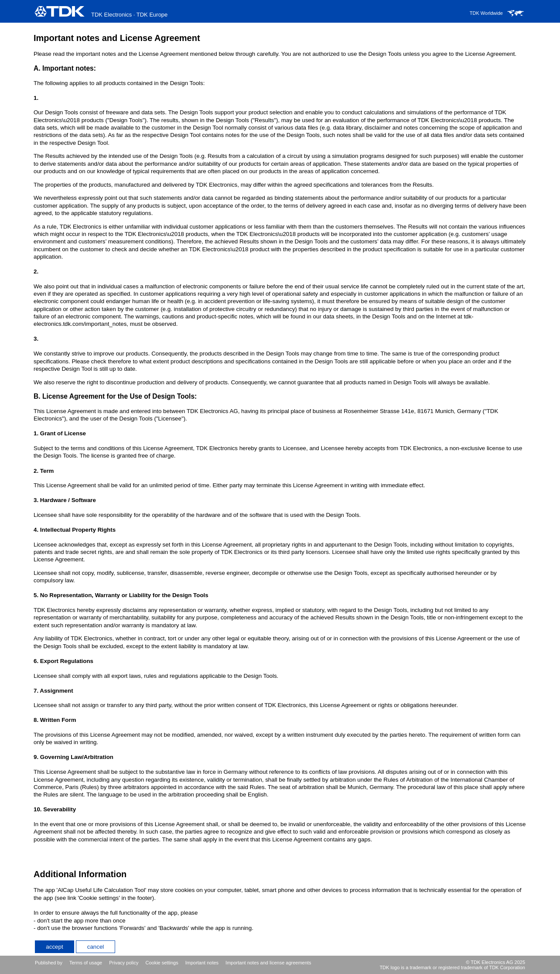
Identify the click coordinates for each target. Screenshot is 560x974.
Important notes (202, 963)
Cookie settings (162, 963)
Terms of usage (86, 963)
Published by (49, 963)
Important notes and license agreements (268, 963)
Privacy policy (124, 963)
